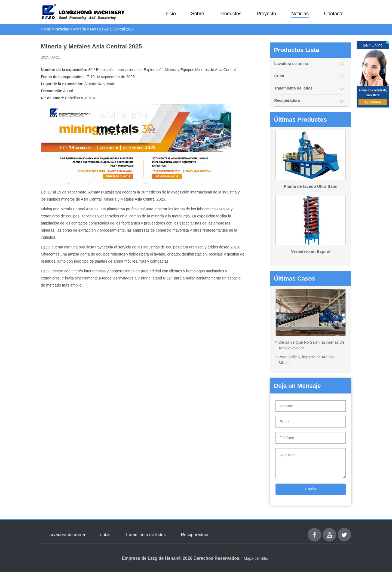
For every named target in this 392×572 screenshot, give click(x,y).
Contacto (334, 14)
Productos (230, 14)
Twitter (344, 531)
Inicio (170, 14)
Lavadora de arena (291, 64)
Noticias (300, 14)
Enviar (311, 489)
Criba (279, 76)
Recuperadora (287, 100)
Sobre (198, 14)
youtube (329, 531)
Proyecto (266, 14)
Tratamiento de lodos (293, 88)
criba (105, 535)
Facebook (314, 531)
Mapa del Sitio (256, 558)
